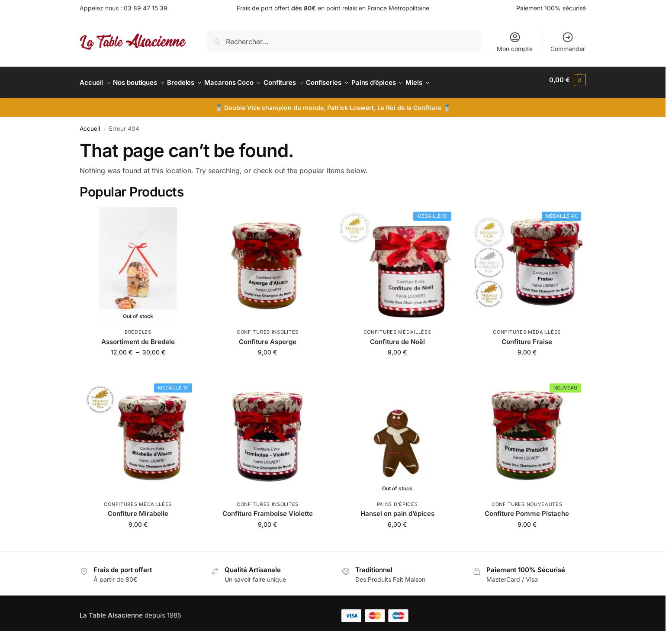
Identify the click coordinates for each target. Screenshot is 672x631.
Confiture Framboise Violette (268, 509)
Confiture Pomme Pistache (527, 509)
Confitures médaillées (397, 327)
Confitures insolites (268, 327)
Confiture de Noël (397, 337)
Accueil (90, 124)
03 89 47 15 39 (146, 8)
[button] (568, 80)
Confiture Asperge (268, 337)
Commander (568, 42)
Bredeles (138, 327)
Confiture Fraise (527, 337)
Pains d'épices (397, 499)
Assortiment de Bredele (138, 337)
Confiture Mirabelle (138, 509)
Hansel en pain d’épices (397, 509)
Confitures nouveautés (527, 499)
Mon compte (515, 42)
